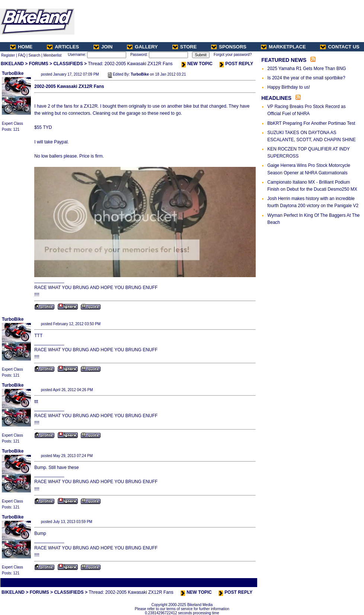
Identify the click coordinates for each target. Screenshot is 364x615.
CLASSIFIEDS (68, 64)
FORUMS (39, 64)
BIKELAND (12, 64)
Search (35, 55)
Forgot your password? (233, 55)
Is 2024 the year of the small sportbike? (306, 78)
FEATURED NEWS (284, 60)
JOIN (103, 47)
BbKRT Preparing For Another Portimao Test (311, 123)
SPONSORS (229, 47)
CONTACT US (340, 47)
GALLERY (142, 47)
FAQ (22, 55)
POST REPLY (236, 64)
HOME (21, 47)
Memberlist (52, 55)
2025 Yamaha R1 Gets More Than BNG (306, 69)
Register (8, 55)
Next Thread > (243, 582)
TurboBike (13, 73)
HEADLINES (276, 98)
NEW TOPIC (197, 64)
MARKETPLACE (283, 47)
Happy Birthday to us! (289, 87)
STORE (185, 47)
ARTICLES (63, 47)
